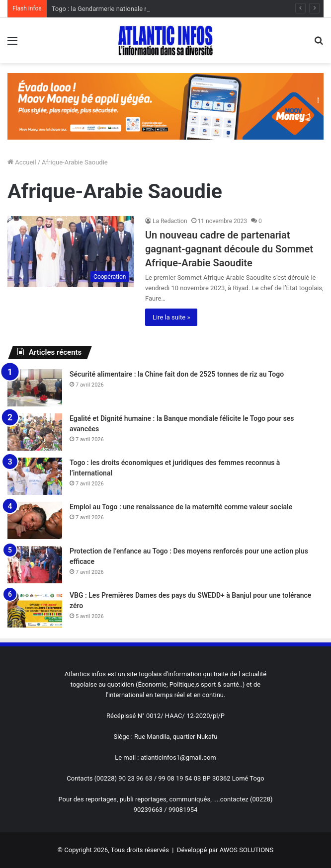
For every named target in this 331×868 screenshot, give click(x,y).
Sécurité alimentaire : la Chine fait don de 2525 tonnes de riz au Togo (177, 374)
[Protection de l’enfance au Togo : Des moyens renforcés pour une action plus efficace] (35, 565)
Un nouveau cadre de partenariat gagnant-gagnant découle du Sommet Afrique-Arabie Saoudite (229, 249)
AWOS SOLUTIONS (247, 850)
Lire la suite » (171, 317)
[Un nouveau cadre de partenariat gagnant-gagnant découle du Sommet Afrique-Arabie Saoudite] (71, 252)
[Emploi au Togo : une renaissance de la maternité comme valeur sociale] (35, 520)
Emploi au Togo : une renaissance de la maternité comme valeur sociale (181, 507)
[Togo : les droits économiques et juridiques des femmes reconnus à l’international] (35, 476)
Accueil (22, 162)
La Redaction (170, 221)
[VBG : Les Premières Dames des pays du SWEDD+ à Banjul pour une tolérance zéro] (35, 609)
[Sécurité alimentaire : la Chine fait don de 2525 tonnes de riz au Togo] (35, 388)
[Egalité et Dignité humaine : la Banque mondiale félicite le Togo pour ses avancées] (35, 432)
